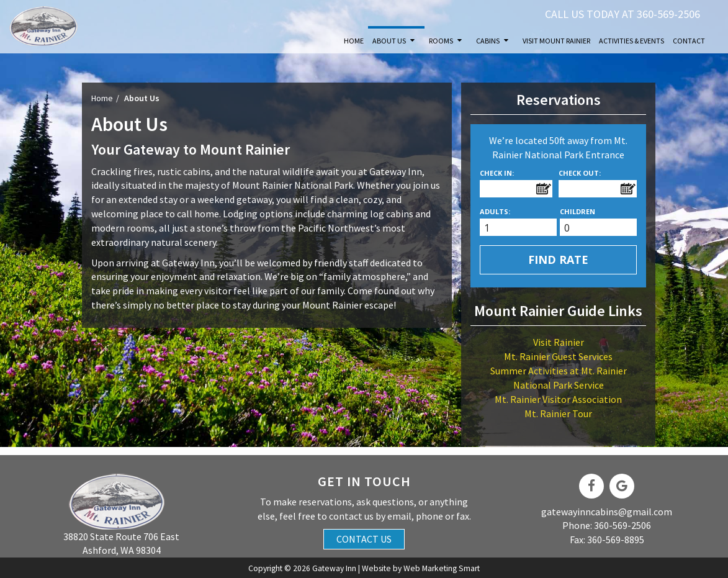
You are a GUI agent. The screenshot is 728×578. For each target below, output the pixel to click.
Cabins (488, 41)
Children (577, 211)
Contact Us (364, 539)
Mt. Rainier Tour (558, 413)
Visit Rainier (559, 342)
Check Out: (580, 173)
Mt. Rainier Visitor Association (558, 399)
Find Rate (558, 260)
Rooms (441, 41)
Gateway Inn (334, 568)
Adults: (495, 211)
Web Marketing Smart (442, 568)
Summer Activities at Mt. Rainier (559, 371)
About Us (389, 41)
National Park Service (559, 385)
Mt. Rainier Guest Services (558, 356)
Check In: (497, 173)
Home (354, 41)
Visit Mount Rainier (556, 41)
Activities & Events (631, 41)
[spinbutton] (523, 228)
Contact (689, 41)
